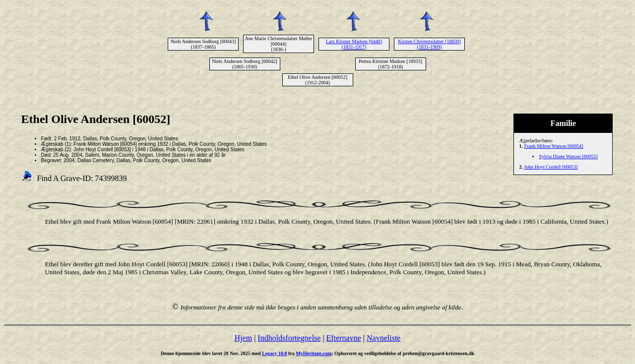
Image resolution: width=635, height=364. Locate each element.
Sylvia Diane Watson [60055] (568, 156)
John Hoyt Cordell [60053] (551, 167)
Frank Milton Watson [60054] (553, 146)
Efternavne (344, 338)
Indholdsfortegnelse (289, 338)
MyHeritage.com (314, 353)
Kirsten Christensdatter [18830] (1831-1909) (429, 44)
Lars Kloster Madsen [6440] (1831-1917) (354, 44)
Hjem (244, 338)
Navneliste (383, 338)
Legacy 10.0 (275, 353)
